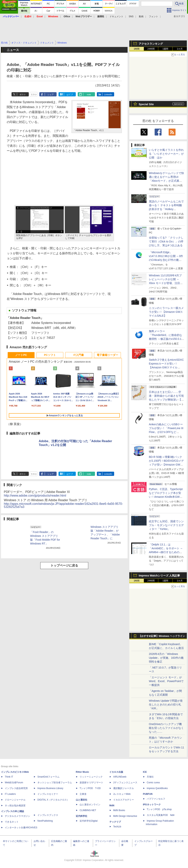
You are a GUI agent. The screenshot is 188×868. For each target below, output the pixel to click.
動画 (141, 16)
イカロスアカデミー (124, 800)
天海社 (150, 777)
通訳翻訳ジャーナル (124, 788)
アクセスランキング (151, 44)
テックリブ (115, 822)
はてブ (70, 94)
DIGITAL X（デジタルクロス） (53, 800)
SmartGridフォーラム (48, 777)
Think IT (9, 777)
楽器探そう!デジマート (91, 783)
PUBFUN (148, 794)
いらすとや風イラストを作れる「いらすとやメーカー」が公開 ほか (166, 154)
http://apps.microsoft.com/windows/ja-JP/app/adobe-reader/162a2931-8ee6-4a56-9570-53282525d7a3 (63, 505)
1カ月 (180, 49)
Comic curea (153, 783)
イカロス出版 (116, 772)
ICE (145, 772)
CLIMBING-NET (88, 810)
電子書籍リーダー (107, 355)
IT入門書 (79, 355)
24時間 (151, 49)
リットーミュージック (91, 777)
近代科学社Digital (89, 821)
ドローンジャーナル (15, 800)
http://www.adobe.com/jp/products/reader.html (35, 496)
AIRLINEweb (120, 777)
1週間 (165, 49)
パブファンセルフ (156, 799)
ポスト (23, 94)
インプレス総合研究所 (16, 788)
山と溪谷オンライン (90, 805)
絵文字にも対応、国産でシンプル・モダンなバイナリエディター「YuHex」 (166, 525)
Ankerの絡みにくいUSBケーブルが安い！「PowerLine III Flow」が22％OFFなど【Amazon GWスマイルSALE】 (166, 432)
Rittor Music (82, 772)
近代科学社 (82, 816)
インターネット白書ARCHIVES (21, 828)
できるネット (12, 822)
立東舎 (83, 794)
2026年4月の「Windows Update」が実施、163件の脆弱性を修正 (166, 658)
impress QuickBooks (157, 788)
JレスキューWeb (122, 794)
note (89, 94)
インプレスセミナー (48, 794)
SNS (131, 16)
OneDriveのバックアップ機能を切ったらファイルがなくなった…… (166, 728)
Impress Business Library (50, 788)
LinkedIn (108, 94)
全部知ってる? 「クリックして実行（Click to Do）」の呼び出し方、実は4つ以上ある (166, 241)
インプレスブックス (48, 815)
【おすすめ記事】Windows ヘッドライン (162, 636)
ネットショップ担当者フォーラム (55, 783)
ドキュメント (116, 16)
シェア (51, 94)
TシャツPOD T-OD (90, 788)
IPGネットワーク (152, 805)
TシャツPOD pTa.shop (159, 809)
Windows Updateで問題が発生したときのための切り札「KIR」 (166, 705)
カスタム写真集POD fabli (161, 815)
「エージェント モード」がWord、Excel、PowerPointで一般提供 (166, 681)
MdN (112, 806)
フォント (153, 16)
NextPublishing (45, 821)
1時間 (137, 49)
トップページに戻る (64, 565)
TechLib (117, 827)
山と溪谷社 (82, 800)
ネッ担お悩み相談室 (15, 806)
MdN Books (119, 810)
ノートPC (21, 355)
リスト (34, 94)
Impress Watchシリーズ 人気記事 (159, 576)
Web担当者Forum (14, 783)
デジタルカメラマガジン (17, 816)
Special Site (146, 104)
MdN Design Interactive (125, 816)
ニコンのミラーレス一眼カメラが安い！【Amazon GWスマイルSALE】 (166, 312)
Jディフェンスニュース (125, 783)
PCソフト (50, 355)
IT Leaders (10, 794)
